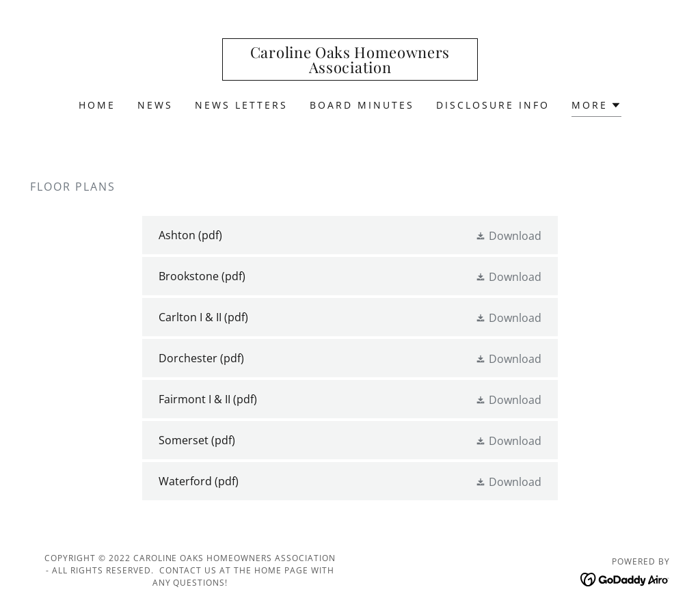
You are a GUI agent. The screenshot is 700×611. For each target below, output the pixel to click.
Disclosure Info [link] (493, 105)
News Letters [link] (241, 105)
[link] (350, 69)
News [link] (155, 105)
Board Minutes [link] (362, 105)
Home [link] (97, 105)
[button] (596, 107)
